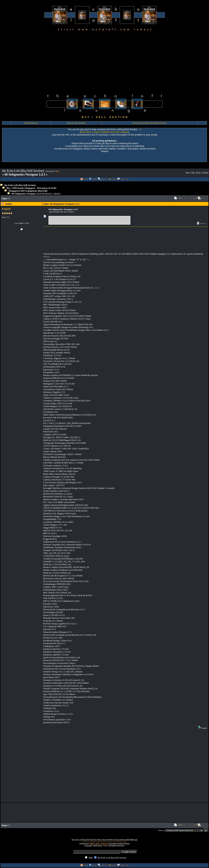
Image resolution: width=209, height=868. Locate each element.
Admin (56, 194)
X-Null (105, 846)
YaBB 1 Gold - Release (98, 844)
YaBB (57, 171)
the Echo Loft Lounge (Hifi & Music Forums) (150, 123)
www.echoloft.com (31, 123)
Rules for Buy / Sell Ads (76, 123)
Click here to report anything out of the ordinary (104, 132)
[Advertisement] (104, 63)
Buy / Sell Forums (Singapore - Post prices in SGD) (31, 188)
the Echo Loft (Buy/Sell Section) (20, 185)
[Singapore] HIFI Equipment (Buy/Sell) (28, 191)
